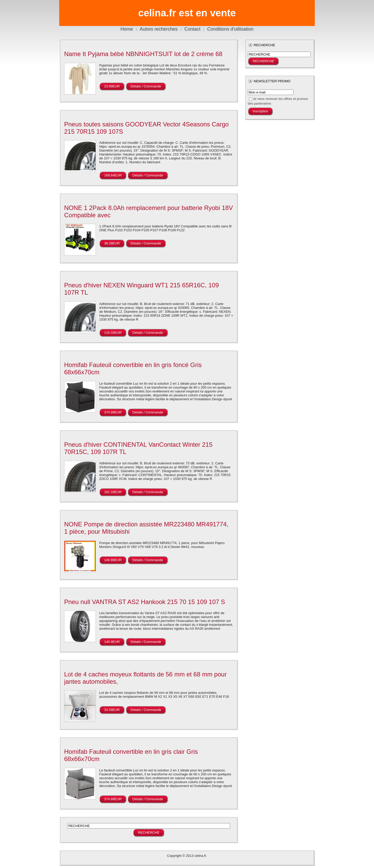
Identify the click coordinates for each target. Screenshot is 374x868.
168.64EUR (113, 175)
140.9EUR (112, 642)
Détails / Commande (146, 86)
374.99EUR (113, 412)
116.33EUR (113, 333)
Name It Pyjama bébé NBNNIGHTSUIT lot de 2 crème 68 (143, 54)
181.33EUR (113, 492)
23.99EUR (112, 86)
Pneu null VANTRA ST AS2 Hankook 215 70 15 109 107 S (145, 602)
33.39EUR (112, 710)
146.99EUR (113, 560)
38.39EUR (112, 243)
